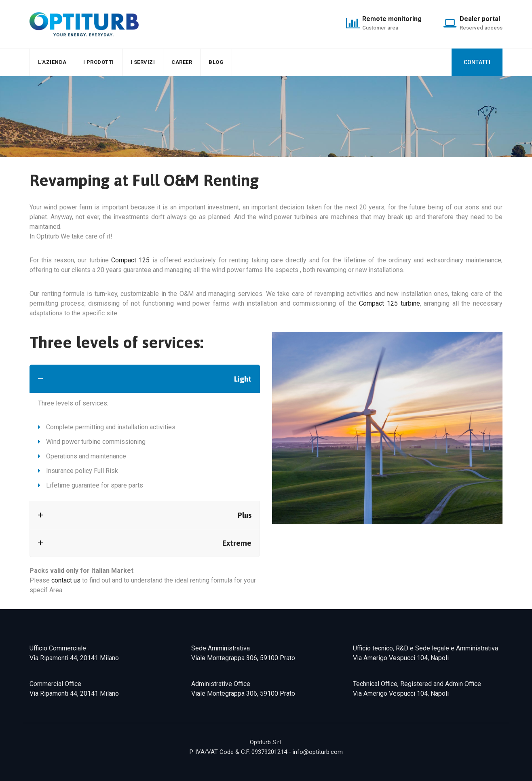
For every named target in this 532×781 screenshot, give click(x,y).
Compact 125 (130, 260)
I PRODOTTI (99, 62)
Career (182, 62)
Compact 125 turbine (389, 303)
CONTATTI (477, 62)
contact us (66, 580)
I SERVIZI (143, 62)
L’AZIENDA (52, 62)
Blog (216, 62)
